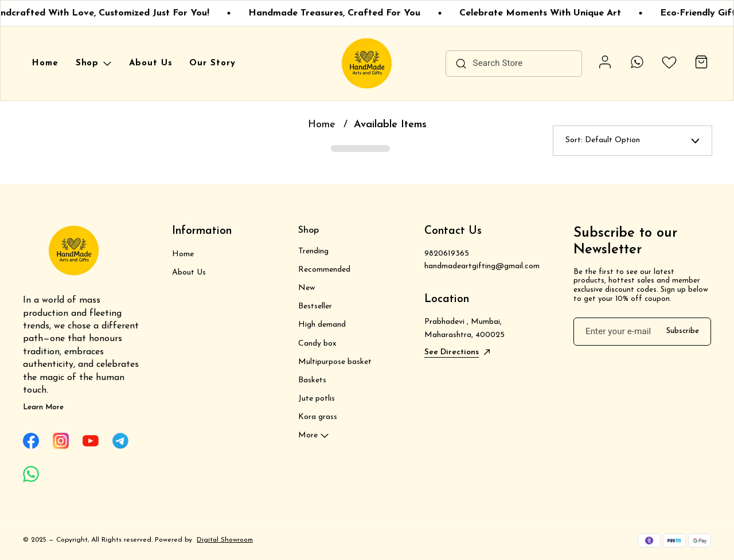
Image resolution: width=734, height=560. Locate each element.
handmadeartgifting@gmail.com (482, 266)
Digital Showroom (225, 540)
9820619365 (447, 254)
